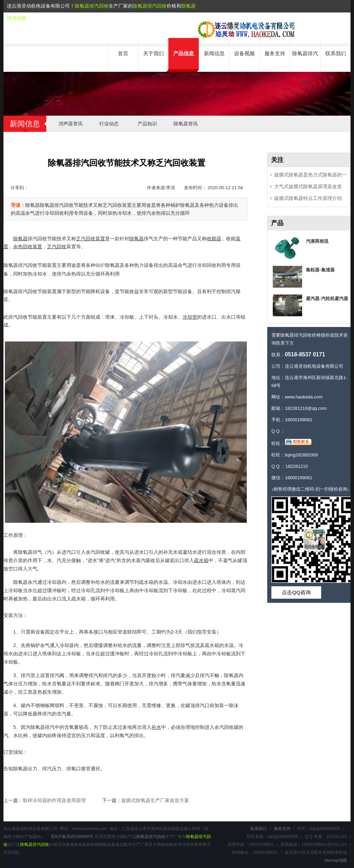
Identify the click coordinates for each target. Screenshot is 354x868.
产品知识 (147, 124)
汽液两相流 (317, 241)
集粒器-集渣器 (320, 270)
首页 (123, 53)
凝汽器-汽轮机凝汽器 (327, 298)
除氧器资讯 (186, 124)
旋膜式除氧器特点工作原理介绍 (308, 198)
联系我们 (336, 53)
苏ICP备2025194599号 (72, 837)
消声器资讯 (71, 124)
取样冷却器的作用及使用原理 (54, 800)
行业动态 (109, 124)
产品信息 (184, 53)
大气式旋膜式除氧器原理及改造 (308, 186)
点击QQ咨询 (296, 592)
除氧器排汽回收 (92, 6)
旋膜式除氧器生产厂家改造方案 (155, 800)
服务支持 (275, 53)
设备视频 (244, 53)
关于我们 (153, 53)
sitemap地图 (336, 860)
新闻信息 (214, 53)
